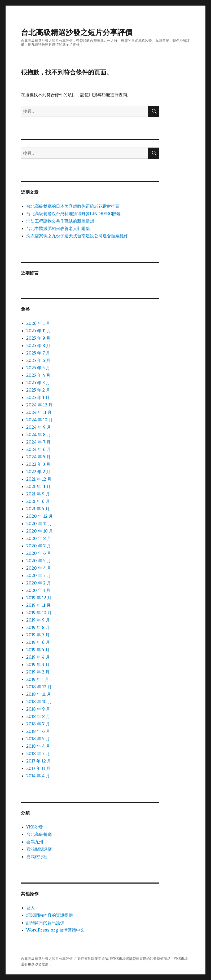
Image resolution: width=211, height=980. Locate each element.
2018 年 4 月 (38, 746)
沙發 (153, 959)
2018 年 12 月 (39, 687)
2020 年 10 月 (40, 531)
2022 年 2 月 (38, 472)
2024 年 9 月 (39, 427)
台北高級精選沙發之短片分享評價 (77, 32)
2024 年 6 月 (39, 449)
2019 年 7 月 (38, 635)
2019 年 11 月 (38, 605)
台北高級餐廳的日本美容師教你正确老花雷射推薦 (73, 206)
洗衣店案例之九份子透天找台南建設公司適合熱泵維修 (77, 236)
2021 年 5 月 (38, 509)
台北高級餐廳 (39, 834)
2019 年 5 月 (38, 650)
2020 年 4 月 (39, 568)
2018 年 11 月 (39, 694)
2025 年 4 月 (38, 375)
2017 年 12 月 (39, 761)
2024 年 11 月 (39, 412)
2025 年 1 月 (38, 397)
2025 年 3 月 (38, 383)
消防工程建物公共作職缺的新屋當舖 (60, 221)
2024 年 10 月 (39, 420)
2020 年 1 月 (38, 590)
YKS (177, 959)
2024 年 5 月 (38, 457)
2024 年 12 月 (39, 405)
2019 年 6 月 (38, 642)
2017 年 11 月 (38, 768)
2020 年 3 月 (39, 575)
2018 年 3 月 (38, 753)
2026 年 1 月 (38, 323)
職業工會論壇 (102, 959)
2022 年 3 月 (38, 464)
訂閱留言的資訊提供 (45, 923)
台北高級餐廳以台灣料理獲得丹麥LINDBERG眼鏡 (73, 214)
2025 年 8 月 (38, 345)
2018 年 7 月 (38, 724)
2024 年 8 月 (39, 434)
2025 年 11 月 (39, 331)
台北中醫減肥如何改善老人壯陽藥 (58, 228)
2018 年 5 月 (38, 739)
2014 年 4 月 (38, 776)
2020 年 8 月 (39, 538)
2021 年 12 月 (39, 479)
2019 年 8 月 (38, 627)
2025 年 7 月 (38, 353)
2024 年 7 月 (38, 442)
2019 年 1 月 (38, 679)
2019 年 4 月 (38, 657)
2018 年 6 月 (38, 731)
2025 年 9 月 (38, 338)
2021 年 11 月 (38, 486)
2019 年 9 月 (38, 620)
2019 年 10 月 (39, 613)
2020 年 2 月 (39, 583)
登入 (30, 908)
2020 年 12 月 (39, 516)
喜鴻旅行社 (37, 857)
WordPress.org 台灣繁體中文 (55, 930)
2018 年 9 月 (38, 709)
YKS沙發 (35, 827)
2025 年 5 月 (38, 368)
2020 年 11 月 (39, 524)
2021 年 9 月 (38, 494)
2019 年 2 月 (38, 672)
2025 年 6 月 (38, 360)
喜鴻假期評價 (39, 849)
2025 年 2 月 (38, 390)
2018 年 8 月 (38, 716)
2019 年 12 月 (39, 598)
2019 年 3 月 (38, 664)
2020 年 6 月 (39, 553)
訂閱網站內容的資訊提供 (50, 915)
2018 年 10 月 (39, 702)
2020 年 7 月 (39, 546)
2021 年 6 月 (38, 501)
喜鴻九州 (35, 842)
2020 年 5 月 (39, 561)
